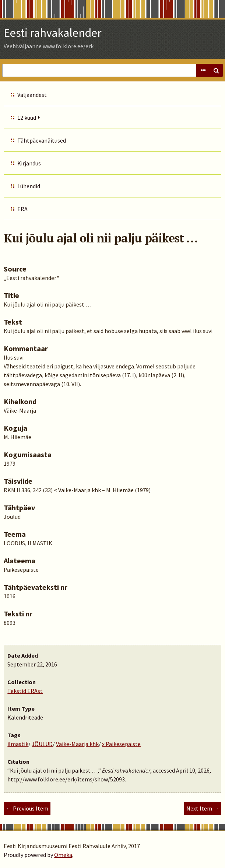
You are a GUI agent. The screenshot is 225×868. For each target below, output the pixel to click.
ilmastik (18, 744)
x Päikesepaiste (121, 744)
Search (216, 70)
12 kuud (27, 118)
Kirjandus (29, 163)
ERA (22, 209)
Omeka (63, 855)
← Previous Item (27, 808)
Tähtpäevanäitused (42, 140)
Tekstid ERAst (25, 691)
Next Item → (203, 808)
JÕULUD (42, 744)
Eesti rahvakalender (53, 33)
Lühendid (29, 186)
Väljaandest (32, 95)
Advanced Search (203, 70)
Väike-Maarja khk (77, 744)
